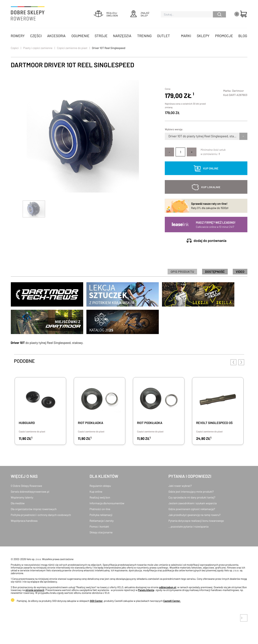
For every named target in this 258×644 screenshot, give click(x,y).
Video (240, 272)
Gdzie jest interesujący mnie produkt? (191, 492)
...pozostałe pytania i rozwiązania (188, 526)
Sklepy (203, 36)
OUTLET (163, 36)
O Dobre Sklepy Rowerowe (26, 486)
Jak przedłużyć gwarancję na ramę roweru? (194, 515)
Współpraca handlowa (24, 521)
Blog (243, 36)
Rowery (18, 36)
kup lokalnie (211, 187)
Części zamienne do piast (72, 48)
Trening (144, 36)
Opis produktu (182, 272)
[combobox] (169, 136)
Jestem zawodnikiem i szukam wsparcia (192, 503)
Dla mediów (18, 503)
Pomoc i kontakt (99, 526)
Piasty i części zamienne (38, 48)
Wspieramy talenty (22, 497)
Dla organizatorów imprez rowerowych (34, 509)
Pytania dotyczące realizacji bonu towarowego (196, 521)
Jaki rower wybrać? (180, 486)
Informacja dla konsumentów (107, 503)
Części (36, 36)
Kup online (96, 492)
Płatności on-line (100, 509)
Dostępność (215, 272)
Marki (186, 36)
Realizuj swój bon (100, 497)
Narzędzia (122, 36)
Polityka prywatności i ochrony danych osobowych (41, 515)
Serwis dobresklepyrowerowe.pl (30, 492)
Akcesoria (56, 36)
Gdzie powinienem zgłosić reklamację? (192, 509)
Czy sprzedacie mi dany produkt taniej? (192, 497)
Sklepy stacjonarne (101, 532)
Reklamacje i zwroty (102, 521)
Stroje (101, 36)
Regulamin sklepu (100, 486)
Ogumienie (80, 36)
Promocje (224, 36)
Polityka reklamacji (101, 515)
